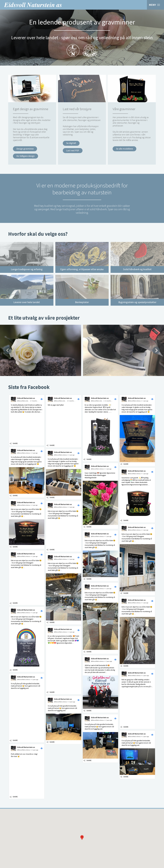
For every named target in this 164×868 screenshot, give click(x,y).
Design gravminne (25, 149)
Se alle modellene (124, 149)
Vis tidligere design (25, 156)
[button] (82, 838)
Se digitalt (71, 143)
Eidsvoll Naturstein (33, 5)
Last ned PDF (73, 151)
